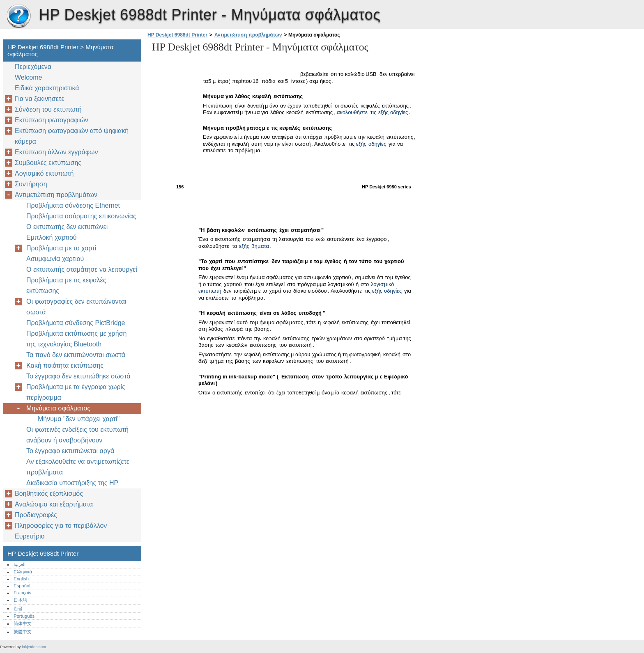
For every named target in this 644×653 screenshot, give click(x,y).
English (21, 579)
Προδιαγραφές (36, 515)
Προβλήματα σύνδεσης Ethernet (73, 205)
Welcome (28, 77)
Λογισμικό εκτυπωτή (44, 173)
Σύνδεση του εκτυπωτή (48, 109)
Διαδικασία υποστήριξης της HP (72, 483)
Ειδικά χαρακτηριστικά (47, 88)
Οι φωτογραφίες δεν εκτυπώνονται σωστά (76, 307)
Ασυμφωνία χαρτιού (55, 259)
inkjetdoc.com (34, 647)
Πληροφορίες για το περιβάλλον (61, 526)
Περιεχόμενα (33, 67)
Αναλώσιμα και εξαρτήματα (54, 504)
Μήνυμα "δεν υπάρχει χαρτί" (79, 419)
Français (22, 593)
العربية (20, 564)
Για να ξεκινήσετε (39, 99)
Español (22, 586)
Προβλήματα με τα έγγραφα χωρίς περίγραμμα (76, 392)
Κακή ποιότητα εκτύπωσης (65, 365)
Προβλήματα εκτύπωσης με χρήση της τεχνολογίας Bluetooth (76, 339)
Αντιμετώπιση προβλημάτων (248, 35)
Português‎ (24, 616)
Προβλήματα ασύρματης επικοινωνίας (81, 216)
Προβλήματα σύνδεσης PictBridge (76, 323)
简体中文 (23, 623)
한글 (18, 608)
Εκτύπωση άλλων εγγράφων (56, 152)
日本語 (20, 600)
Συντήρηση (31, 184)
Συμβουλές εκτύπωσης (48, 163)
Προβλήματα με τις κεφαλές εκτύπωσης (66, 285)
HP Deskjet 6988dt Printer (18, 16)
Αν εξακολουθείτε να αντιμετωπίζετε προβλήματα (78, 467)
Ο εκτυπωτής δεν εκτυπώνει (67, 227)
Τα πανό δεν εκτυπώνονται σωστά (76, 355)
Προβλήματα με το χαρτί (61, 248)
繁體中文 (23, 632)
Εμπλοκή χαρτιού (52, 237)
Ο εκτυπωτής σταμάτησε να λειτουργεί (82, 269)
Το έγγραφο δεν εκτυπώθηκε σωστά (78, 376)
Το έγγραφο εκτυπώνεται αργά (70, 451)
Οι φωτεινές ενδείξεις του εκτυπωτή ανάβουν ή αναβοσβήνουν (77, 435)
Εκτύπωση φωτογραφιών (52, 120)
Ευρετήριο (30, 536)
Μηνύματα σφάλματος (58, 408)
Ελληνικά (23, 572)
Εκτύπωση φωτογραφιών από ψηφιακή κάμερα (72, 136)
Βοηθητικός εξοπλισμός (49, 494)
